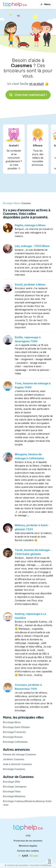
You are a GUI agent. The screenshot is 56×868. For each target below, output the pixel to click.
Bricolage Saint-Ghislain (16, 727)
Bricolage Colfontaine (15, 742)
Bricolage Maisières (14, 796)
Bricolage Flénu (12, 791)
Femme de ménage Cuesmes (19, 754)
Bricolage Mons (12, 722)
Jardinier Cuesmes (14, 759)
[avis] (28, 856)
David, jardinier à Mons (30, 285)
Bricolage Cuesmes (14, 769)
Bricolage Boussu (13, 737)
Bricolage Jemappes (15, 787)
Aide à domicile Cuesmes (17, 764)
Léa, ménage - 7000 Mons (32, 246)
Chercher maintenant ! (28, 95)
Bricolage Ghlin (12, 782)
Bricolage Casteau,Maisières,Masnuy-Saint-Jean (28, 803)
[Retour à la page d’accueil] (15, 4)
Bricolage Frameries (14, 732)
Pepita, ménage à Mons (30, 225)
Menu (45, 4)
